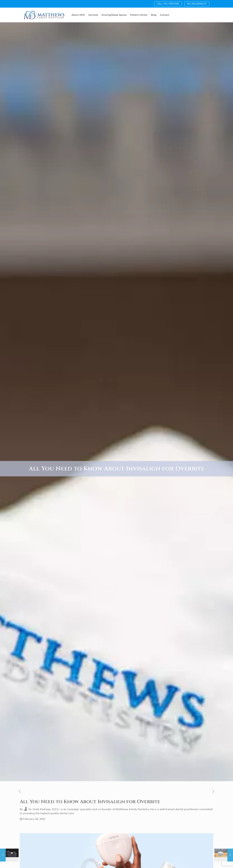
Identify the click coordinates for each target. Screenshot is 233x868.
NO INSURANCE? (197, 4)
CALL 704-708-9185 (168, 4)
